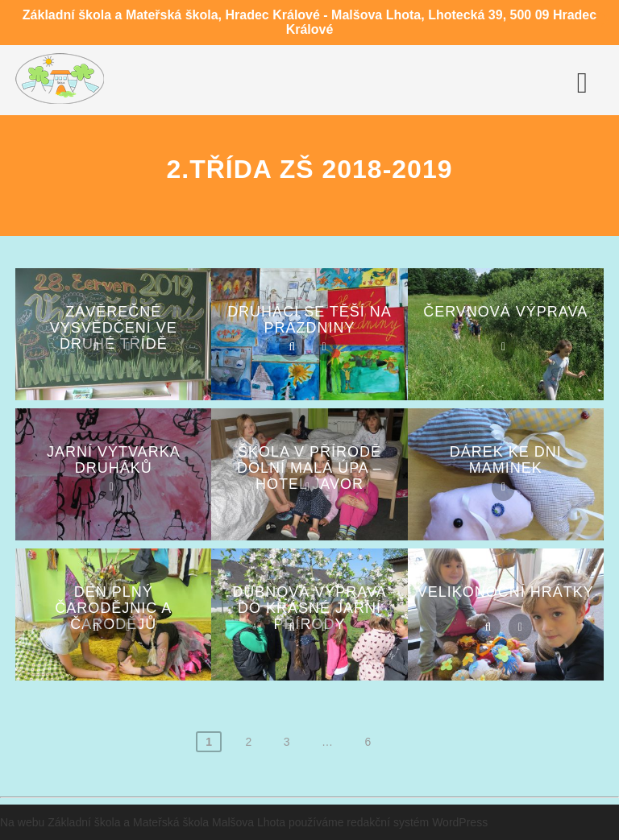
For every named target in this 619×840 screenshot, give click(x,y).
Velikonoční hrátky (506, 592)
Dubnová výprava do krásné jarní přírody (309, 608)
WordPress (460, 822)
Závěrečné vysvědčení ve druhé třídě (114, 328)
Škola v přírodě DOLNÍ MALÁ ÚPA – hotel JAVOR (309, 468)
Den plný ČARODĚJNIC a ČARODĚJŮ (113, 608)
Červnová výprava (505, 312)
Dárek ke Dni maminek (506, 460)
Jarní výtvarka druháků (114, 460)
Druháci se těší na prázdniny (309, 320)
